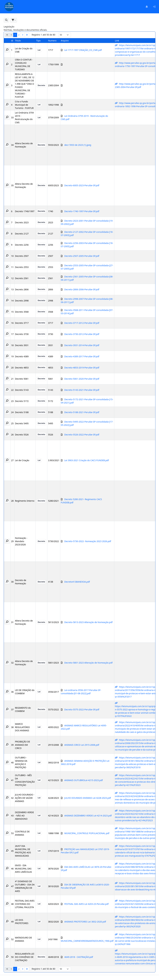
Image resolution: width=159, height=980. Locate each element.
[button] (6, 20)
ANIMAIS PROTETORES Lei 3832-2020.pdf (85, 922)
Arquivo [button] (65, 41)
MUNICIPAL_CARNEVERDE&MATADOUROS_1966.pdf (87, 941)
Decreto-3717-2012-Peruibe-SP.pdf (82, 323)
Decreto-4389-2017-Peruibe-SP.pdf (82, 356)
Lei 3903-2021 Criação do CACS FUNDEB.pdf (87, 460)
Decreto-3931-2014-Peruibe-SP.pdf (82, 345)
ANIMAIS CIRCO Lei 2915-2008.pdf (82, 745)
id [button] (12, 41)
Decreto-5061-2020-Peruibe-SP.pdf (82, 379)
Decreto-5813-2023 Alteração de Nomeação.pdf (88, 622)
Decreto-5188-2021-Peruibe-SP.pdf (82, 412)
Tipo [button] (38, 41)
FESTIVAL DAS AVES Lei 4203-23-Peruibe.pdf (86, 904)
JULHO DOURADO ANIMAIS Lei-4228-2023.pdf (88, 798)
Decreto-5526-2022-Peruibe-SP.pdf (82, 435)
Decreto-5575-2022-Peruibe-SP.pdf (82, 709)
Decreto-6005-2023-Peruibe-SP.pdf (82, 185)
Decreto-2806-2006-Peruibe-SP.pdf (82, 289)
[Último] (27, 35)
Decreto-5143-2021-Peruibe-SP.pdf (82, 390)
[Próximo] (23, 35)
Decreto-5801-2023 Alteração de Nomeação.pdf (88, 663)
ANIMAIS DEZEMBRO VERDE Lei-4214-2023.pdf (88, 816)
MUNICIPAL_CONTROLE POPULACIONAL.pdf (87, 833)
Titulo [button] (18, 41)
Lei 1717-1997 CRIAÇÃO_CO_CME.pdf (83, 50)
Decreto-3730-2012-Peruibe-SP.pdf (82, 334)
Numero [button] (52, 41)
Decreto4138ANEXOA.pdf (77, 582)
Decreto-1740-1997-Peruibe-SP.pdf (82, 211)
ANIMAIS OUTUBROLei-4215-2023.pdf (84, 780)
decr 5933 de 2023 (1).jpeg (78, 145)
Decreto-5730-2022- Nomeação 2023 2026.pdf (88, 541)
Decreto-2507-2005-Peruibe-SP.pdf (82, 256)
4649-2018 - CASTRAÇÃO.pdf (79, 957)
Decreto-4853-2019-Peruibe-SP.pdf (82, 368)
